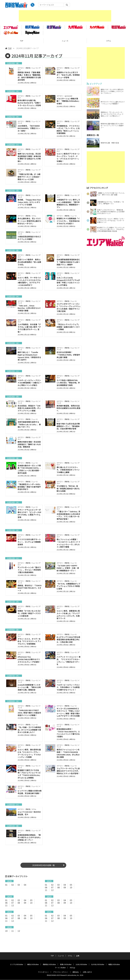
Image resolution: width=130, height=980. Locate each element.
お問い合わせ (87, 972)
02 (13, 888)
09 (65, 891)
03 (19, 888)
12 (52, 894)
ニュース (65, 42)
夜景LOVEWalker (66, 964)
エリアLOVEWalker (17, 964)
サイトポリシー (44, 972)
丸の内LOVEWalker (98, 964)
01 (6, 888)
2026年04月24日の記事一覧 (43, 869)
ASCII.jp (72, 968)
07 (52, 891)
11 (46, 894)
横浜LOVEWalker (33, 964)
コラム (70, 956)
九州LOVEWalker (81, 964)
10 (71, 891)
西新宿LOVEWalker (49, 964)
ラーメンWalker (60, 968)
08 (59, 891)
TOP (22, 42)
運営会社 (76, 972)
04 (25, 888)
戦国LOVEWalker (114, 964)
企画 (78, 956)
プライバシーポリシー (61, 972)
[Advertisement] (65, 16)
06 (46, 891)
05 (71, 888)
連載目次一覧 (93, 136)
